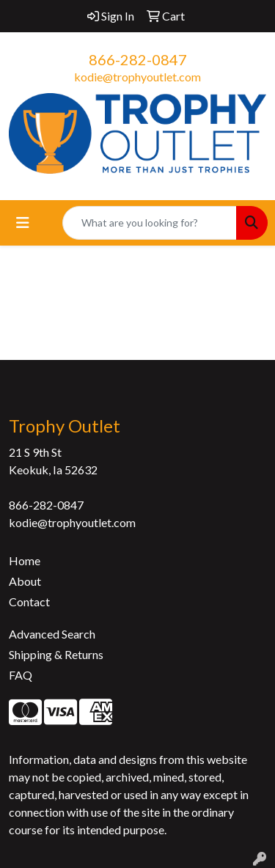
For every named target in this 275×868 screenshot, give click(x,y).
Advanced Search (52, 634)
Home (25, 560)
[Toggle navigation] (23, 222)
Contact (29, 602)
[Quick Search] (150, 223)
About (25, 581)
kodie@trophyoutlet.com (137, 77)
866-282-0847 (138, 59)
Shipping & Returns (56, 654)
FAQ (21, 675)
